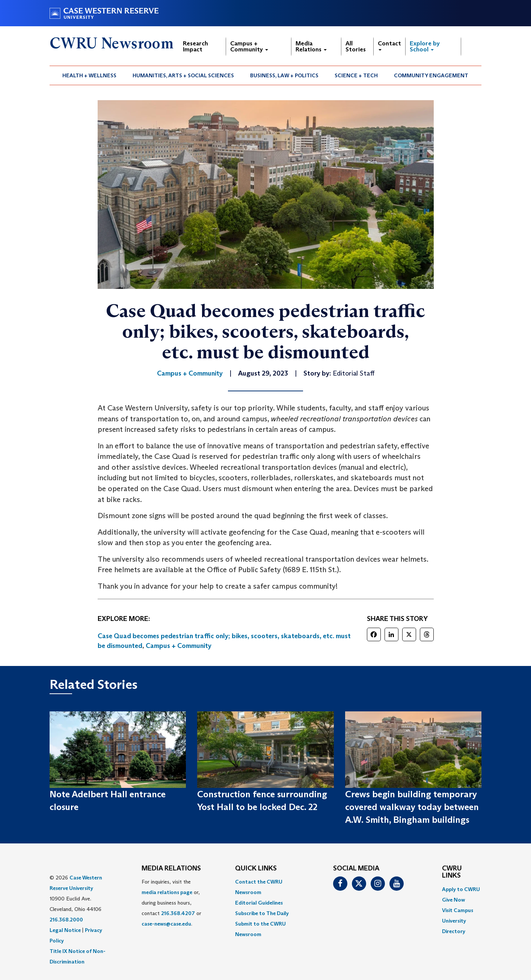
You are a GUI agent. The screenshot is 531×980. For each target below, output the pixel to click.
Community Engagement (431, 75)
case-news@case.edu (166, 924)
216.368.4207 (178, 913)
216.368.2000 (66, 920)
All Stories (356, 46)
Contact (389, 45)
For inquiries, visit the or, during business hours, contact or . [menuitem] (171, 903)
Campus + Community (249, 46)
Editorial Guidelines (259, 903)
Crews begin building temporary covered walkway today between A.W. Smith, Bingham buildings (412, 807)
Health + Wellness (89, 75)
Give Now (453, 900)
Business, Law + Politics (284, 75)
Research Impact (195, 46)
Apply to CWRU (461, 889)
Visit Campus (458, 910)
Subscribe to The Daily (262, 913)
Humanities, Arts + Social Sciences (183, 75)
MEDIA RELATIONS (171, 869)
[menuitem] (90, 75)
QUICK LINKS (256, 869)
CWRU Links (452, 872)
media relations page (167, 892)
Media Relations (311, 46)
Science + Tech (356, 75)
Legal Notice (65, 930)
